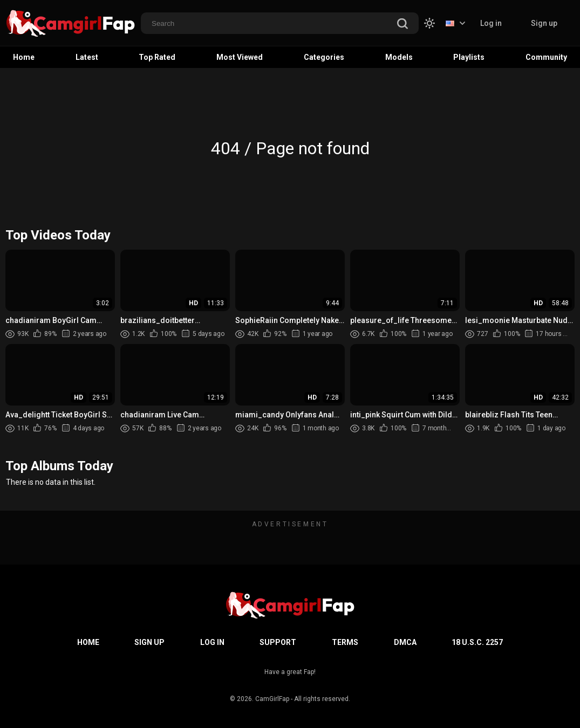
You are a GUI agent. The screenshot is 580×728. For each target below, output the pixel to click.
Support (278, 642)
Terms (345, 642)
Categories (324, 57)
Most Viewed (240, 57)
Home (24, 57)
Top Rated (157, 57)
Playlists (469, 57)
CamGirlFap (272, 699)
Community (546, 57)
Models (399, 57)
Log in (491, 23)
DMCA (405, 642)
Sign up (544, 23)
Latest (87, 57)
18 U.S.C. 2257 (477, 642)
